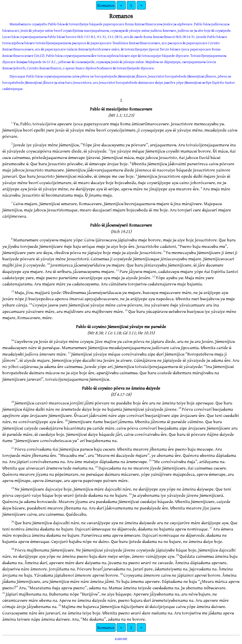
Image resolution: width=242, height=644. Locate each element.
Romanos (106, 5)
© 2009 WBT (121, 639)
